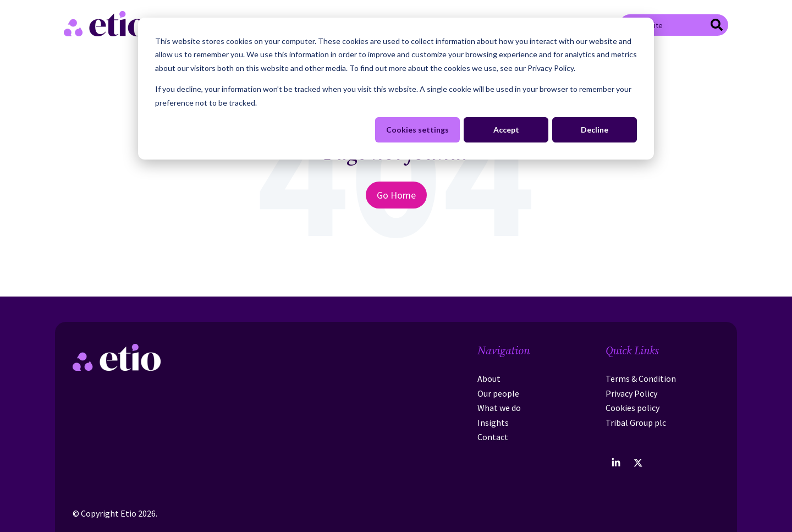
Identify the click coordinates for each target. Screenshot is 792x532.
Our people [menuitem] (498, 393)
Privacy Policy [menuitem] (631, 393)
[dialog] (396, 89)
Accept (506, 130)
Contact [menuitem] (493, 437)
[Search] (717, 26)
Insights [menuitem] (493, 423)
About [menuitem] (489, 379)
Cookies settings (417, 130)
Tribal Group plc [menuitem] (636, 423)
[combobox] (674, 25)
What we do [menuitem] (499, 408)
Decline (595, 130)
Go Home (396, 195)
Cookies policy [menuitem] (632, 408)
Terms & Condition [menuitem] (641, 379)
